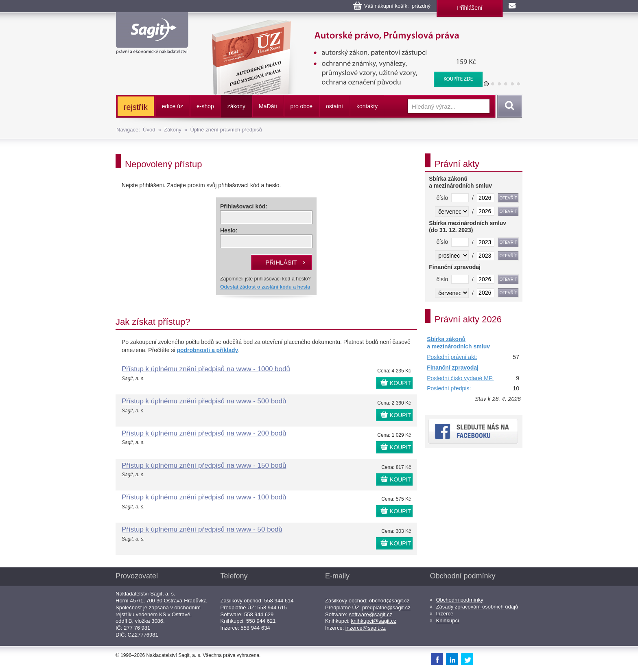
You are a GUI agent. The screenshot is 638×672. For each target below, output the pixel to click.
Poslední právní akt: (452, 357)
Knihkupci (448, 621)
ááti (268, 106)
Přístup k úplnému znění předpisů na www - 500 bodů (204, 401)
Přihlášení (470, 8)
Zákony (173, 130)
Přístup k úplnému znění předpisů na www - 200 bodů (204, 433)
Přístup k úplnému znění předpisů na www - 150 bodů (204, 465)
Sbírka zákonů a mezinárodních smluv (458, 343)
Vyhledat (508, 106)
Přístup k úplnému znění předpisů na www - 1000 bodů (206, 369)
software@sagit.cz (371, 614)
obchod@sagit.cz (389, 601)
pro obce (302, 106)
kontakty (367, 106)
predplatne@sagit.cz (386, 607)
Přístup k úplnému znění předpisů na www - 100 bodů (204, 497)
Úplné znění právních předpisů (226, 130)
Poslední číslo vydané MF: (460, 378)
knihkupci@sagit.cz (374, 621)
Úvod (149, 130)
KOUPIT (400, 383)
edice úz (173, 106)
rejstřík (136, 107)
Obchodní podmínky (460, 600)
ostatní (334, 106)
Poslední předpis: (449, 388)
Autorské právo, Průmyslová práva (342, 24)
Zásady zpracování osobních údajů (477, 607)
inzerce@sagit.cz (366, 628)
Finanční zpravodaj (453, 368)
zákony (236, 106)
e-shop (205, 106)
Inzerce (445, 614)
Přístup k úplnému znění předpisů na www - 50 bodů (202, 529)
